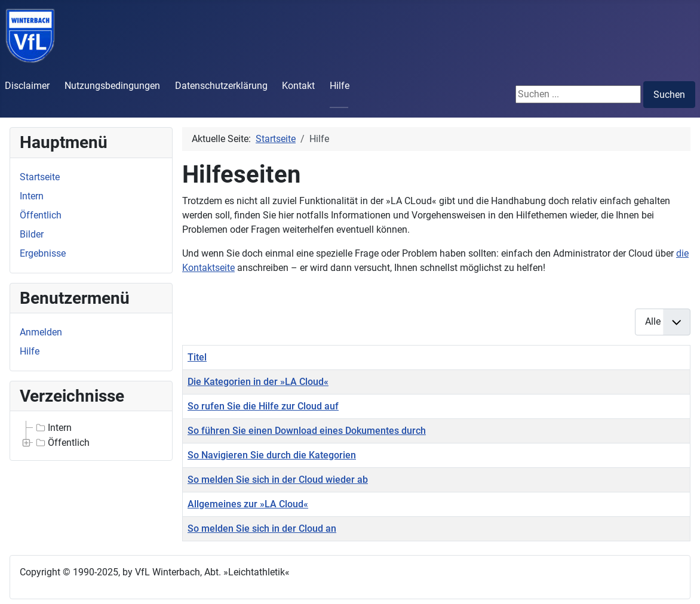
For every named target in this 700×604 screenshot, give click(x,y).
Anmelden (41, 332)
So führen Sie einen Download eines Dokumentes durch (307, 431)
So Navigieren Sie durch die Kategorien (272, 455)
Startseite (40, 177)
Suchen (669, 95)
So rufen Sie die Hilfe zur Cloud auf (263, 406)
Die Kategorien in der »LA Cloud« (258, 382)
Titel (197, 357)
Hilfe (340, 86)
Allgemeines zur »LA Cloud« (248, 504)
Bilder (32, 234)
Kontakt (298, 86)
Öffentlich (41, 215)
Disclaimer (27, 86)
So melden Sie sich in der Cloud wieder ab (278, 480)
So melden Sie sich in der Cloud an (262, 528)
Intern (32, 196)
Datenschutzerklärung (221, 86)
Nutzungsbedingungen (112, 86)
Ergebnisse (43, 253)
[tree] (91, 436)
